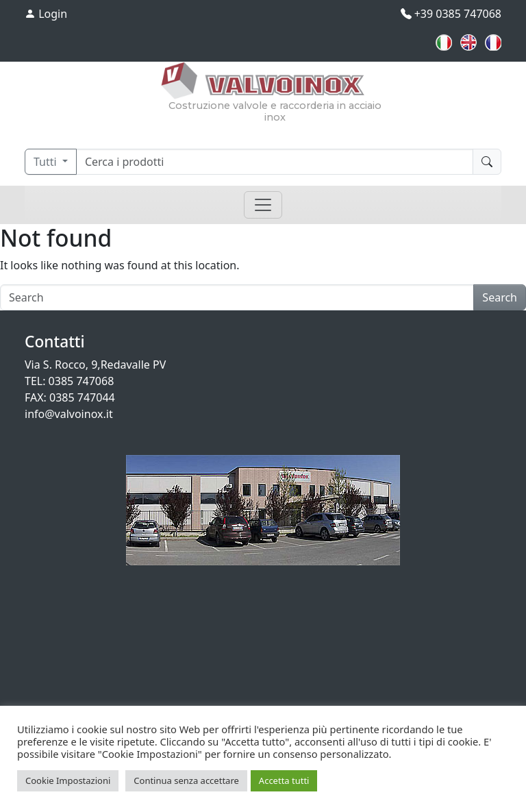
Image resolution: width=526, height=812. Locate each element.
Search (500, 297)
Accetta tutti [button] (284, 780)
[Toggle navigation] (263, 205)
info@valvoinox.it (69, 414)
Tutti (47, 162)
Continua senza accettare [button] (186, 780)
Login (46, 14)
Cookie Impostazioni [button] (68, 780)
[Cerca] (275, 162)
